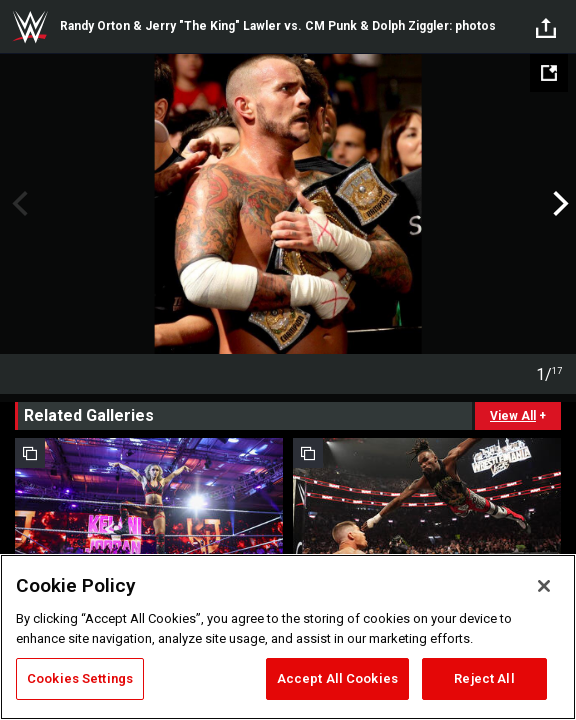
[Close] (544, 586)
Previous (17, 204)
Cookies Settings (80, 678)
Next (558, 204)
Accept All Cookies (337, 678)
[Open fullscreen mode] (549, 73)
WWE (30, 27)
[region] (288, 637)
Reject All (484, 678)
